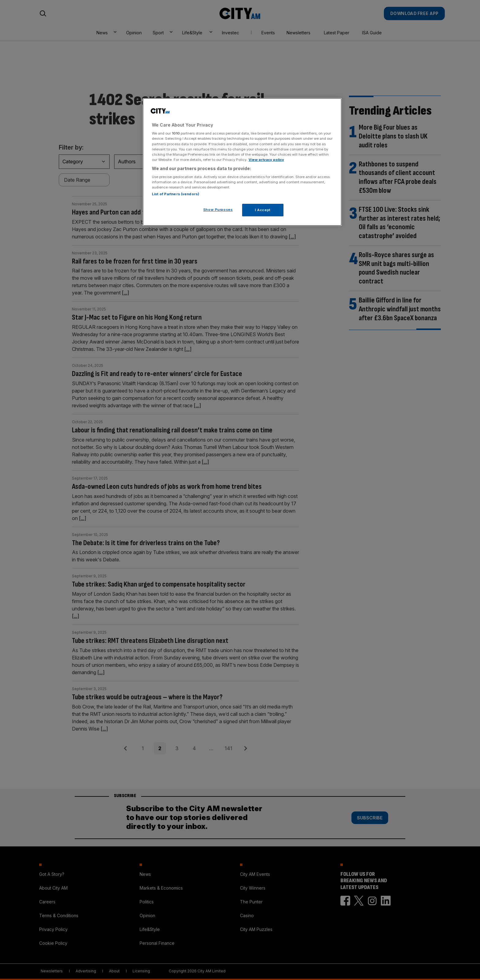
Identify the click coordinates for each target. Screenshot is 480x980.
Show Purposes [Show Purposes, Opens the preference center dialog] (218, 210)
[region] (242, 162)
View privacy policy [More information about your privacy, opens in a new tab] (266, 160)
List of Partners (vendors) (176, 194)
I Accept (263, 210)
